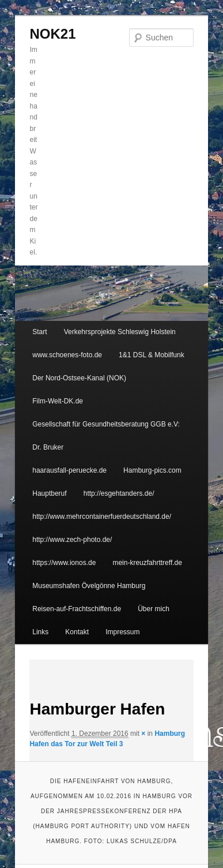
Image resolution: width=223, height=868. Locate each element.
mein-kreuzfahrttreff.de (147, 563)
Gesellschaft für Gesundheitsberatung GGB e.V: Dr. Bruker (106, 436)
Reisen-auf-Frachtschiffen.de (77, 609)
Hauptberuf (49, 493)
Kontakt (77, 632)
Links (40, 632)
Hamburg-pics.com (152, 470)
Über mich (154, 609)
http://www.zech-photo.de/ (72, 540)
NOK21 (52, 34)
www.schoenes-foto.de (67, 355)
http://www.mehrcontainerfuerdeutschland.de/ (102, 517)
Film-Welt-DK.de (58, 401)
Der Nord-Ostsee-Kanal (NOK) (79, 378)
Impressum (122, 632)
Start (39, 332)
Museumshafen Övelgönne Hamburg (89, 586)
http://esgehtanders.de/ (119, 493)
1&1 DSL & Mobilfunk (152, 355)
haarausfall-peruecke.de (69, 470)
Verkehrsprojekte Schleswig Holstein (120, 332)
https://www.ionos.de (64, 563)
